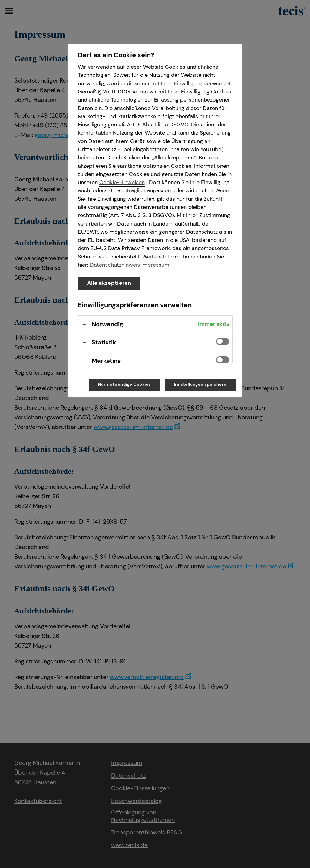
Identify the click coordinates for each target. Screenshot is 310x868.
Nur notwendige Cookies (125, 384)
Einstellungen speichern (200, 384)
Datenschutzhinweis (115, 265)
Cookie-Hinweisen (122, 182)
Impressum (155, 265)
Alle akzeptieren (109, 283)
